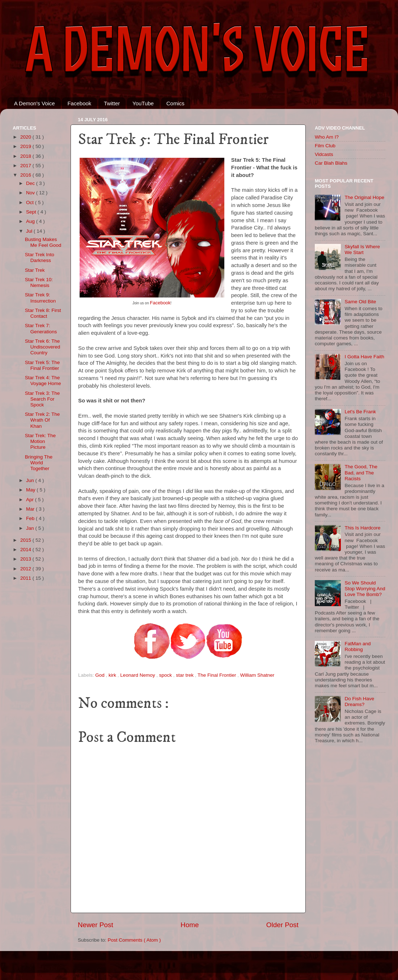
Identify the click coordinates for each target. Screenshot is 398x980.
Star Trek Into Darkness (40, 257)
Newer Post (96, 925)
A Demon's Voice (35, 103)
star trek (185, 675)
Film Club (325, 146)
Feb (31, 518)
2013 (26, 559)
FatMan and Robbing (357, 647)
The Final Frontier (217, 675)
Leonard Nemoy (138, 675)
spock (166, 675)
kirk (113, 675)
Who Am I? (327, 137)
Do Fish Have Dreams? (359, 702)
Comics (175, 103)
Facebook (79, 103)
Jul (30, 231)
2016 (26, 175)
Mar (31, 509)
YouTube (143, 103)
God (100, 675)
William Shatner (257, 675)
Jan (31, 528)
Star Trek (35, 270)
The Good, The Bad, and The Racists (361, 472)
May (31, 490)
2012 (26, 569)
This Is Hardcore (362, 528)
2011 (26, 578)
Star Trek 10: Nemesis (39, 282)
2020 (26, 137)
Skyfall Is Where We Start (362, 250)
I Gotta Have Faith (364, 357)
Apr (31, 500)
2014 (26, 550)
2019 (26, 146)
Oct (31, 202)
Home (190, 925)
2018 (26, 156)
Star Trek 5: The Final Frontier (43, 365)
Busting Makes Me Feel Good (43, 242)
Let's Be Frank (360, 412)
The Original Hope (364, 197)
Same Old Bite (360, 302)
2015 (26, 540)
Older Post (282, 925)
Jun (31, 480)
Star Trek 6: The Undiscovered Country (43, 347)
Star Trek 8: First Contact (43, 313)
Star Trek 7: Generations (41, 328)
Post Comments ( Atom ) (134, 940)
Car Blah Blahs (331, 163)
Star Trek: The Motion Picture (40, 441)
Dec (31, 183)
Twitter (112, 103)
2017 (26, 166)
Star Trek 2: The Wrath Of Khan (43, 420)
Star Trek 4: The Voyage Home (43, 381)
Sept (32, 212)
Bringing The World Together (39, 463)
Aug (31, 221)
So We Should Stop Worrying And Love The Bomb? (365, 589)
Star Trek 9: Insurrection (41, 298)
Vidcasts (324, 154)
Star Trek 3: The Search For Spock (43, 399)
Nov (31, 193)
